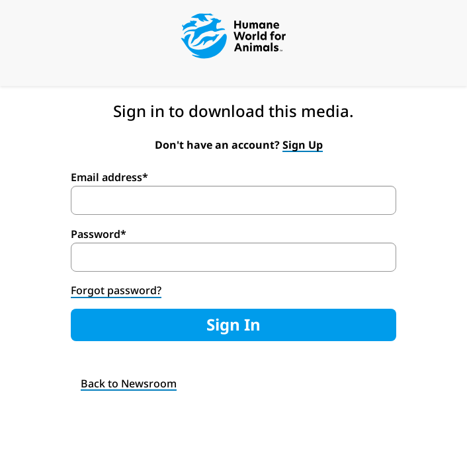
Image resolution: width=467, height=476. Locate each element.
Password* (99, 234)
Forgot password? (116, 290)
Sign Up (303, 145)
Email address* (109, 177)
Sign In (233, 324)
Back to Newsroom (129, 383)
